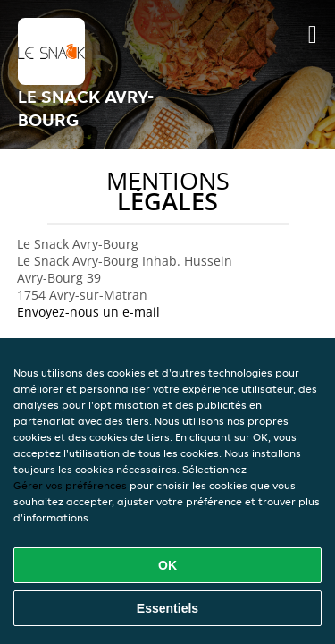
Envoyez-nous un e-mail (88, 312)
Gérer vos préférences (70, 485)
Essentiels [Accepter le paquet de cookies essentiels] (167, 608)
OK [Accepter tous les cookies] (167, 565)
